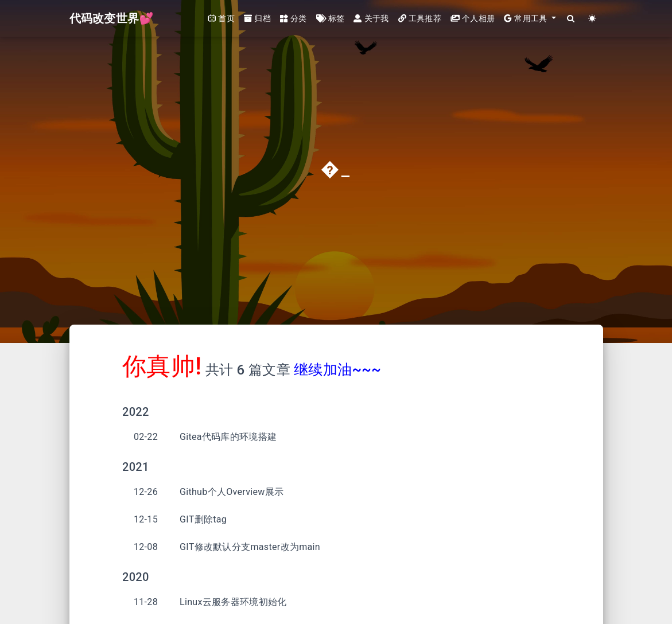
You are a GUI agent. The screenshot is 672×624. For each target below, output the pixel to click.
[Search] (571, 19)
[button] (530, 19)
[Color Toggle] (593, 19)
